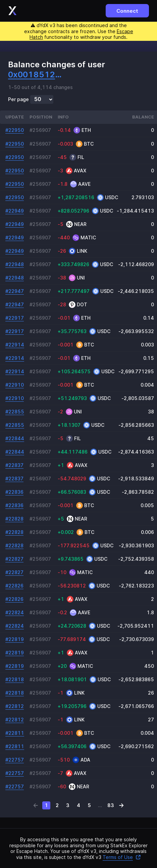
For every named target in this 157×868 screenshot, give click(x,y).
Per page (18, 99)
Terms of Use (122, 857)
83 (111, 805)
